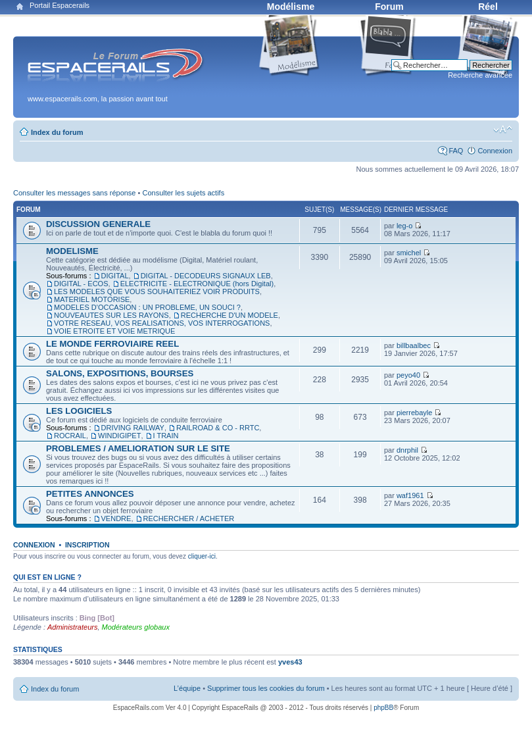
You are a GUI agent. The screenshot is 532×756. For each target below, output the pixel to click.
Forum (389, 7)
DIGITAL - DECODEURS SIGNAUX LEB (206, 276)
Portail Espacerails (60, 5)
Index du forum (57, 132)
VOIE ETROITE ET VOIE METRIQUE (114, 331)
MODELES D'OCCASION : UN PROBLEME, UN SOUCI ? (147, 307)
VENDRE (116, 518)
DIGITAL (115, 276)
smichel (409, 253)
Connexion (495, 151)
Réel (488, 7)
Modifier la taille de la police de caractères (503, 130)
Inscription (87, 545)
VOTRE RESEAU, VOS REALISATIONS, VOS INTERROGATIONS (162, 323)
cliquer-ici (202, 556)
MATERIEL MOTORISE (92, 299)
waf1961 (410, 495)
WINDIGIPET (119, 436)
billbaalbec (414, 345)
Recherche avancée (480, 75)
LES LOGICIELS (79, 411)
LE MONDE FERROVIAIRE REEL (112, 344)
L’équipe (187, 688)
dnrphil (407, 450)
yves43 (290, 662)
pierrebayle (414, 413)
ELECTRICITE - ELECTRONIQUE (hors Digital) (197, 284)
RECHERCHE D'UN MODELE (230, 315)
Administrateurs (72, 627)
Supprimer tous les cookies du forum (266, 688)
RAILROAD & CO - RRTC (218, 428)
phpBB (383, 708)
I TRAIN (166, 436)
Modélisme (291, 7)
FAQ (456, 151)
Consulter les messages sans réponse (74, 193)
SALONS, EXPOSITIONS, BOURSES (120, 373)
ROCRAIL (70, 436)
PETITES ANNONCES (90, 494)
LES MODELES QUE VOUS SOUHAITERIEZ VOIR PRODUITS (157, 291)
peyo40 (408, 375)
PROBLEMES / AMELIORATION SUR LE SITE (138, 448)
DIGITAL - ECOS (81, 284)
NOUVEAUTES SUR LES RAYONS (111, 315)
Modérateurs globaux (136, 627)
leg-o (404, 226)
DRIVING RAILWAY (133, 428)
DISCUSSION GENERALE (98, 224)
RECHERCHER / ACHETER (189, 518)
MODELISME (72, 251)
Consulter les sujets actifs (183, 193)
